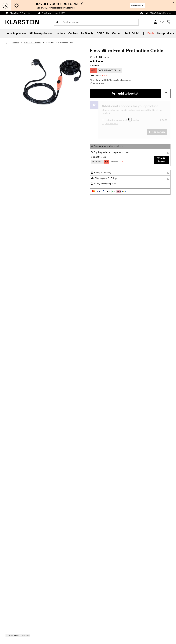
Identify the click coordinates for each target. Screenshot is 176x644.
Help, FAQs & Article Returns (158, 13)
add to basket (125, 93)
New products (166, 33)
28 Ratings (94, 65)
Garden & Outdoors (33, 43)
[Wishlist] (162, 22)
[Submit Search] (57, 22)
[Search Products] (96, 22)
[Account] (155, 22)
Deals (151, 33)
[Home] (9, 43)
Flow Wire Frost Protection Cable (60, 43)
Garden (16, 43)
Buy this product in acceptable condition (112, 152)
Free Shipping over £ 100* (53, 13)
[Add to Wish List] (166, 93)
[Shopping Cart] (169, 22)
